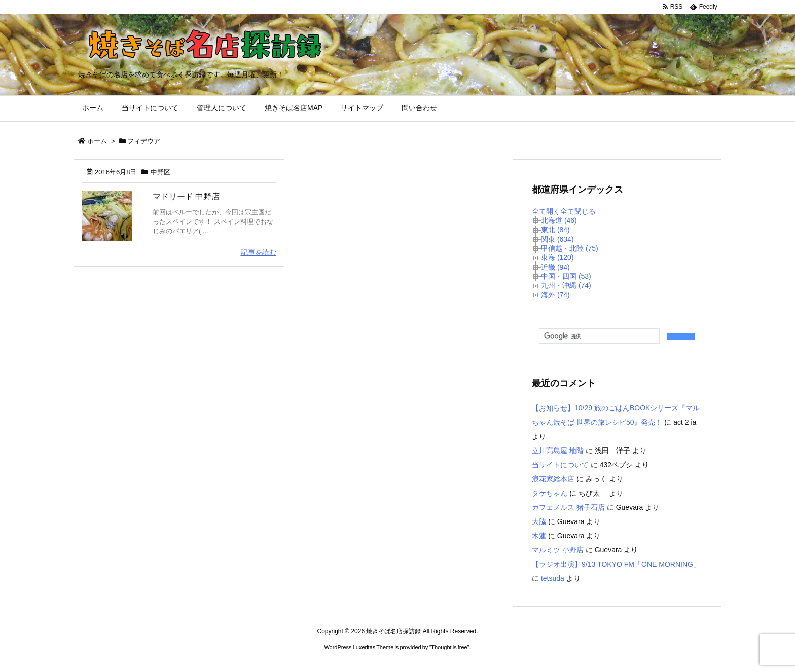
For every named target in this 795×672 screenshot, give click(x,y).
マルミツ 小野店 (558, 550)
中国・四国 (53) (566, 276)
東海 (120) (557, 257)
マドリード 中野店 (186, 196)
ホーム (97, 141)
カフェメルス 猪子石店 (568, 507)
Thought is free (449, 647)
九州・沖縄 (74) (566, 285)
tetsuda (553, 578)
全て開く (546, 211)
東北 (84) (555, 230)
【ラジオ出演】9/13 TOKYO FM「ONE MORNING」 (616, 564)
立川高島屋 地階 (558, 451)
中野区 (160, 172)
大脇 (539, 521)
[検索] (598, 337)
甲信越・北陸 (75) (570, 248)
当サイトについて (560, 465)
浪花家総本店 (553, 479)
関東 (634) (557, 239)
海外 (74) (555, 295)
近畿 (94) (555, 267)
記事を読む (259, 252)
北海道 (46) (559, 220)
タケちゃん (550, 493)
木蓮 (539, 536)
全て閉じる (578, 211)
